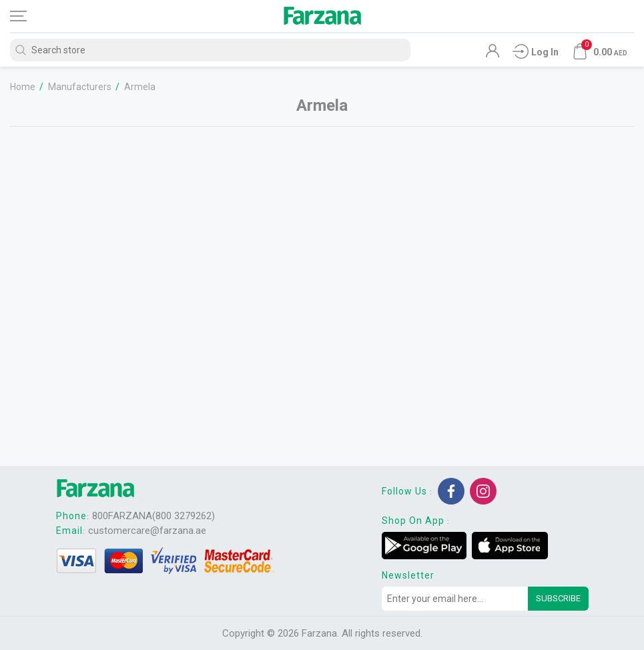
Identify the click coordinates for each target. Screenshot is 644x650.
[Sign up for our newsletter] (455, 599)
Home (23, 87)
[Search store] (210, 50)
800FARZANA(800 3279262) (153, 516)
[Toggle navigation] (30, 16)
